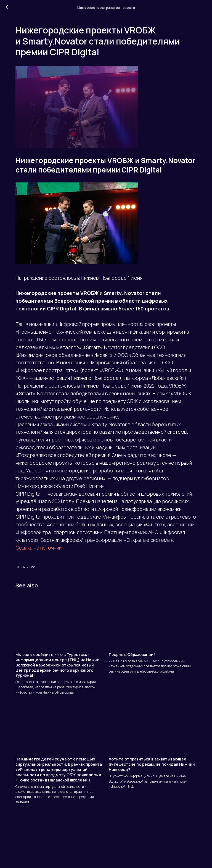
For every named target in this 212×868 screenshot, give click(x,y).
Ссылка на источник (41, 574)
